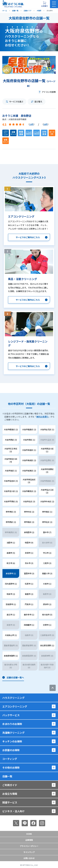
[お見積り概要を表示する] (45, 4)
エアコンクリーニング (15, 706)
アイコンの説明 (49, 92)
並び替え (38, 102)
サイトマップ (29, 852)
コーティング (10, 759)
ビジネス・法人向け (13, 811)
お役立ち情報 (10, 794)
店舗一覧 (7, 776)
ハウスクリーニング (13, 698)
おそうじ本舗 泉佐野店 (17, 116)
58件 (46, 124)
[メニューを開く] (54, 4)
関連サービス (10, 802)
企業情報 (29, 840)
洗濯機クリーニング (13, 733)
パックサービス (11, 715)
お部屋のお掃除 (11, 750)
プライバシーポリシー (29, 846)
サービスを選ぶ (16, 102)
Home (29, 834)
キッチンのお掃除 (12, 741)
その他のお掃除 (11, 767)
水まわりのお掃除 (12, 724)
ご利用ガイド (10, 785)
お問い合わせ (29, 858)
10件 (31, 124)
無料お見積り (42, 417)
